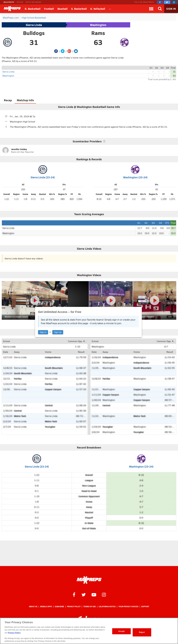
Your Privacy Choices (128, 607)
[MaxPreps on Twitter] (167, 2)
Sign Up (58, 332)
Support (145, 607)
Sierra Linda (34, 25)
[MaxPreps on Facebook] (160, 2)
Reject (142, 632)
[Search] (160, 9)
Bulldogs (34, 33)
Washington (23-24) (135, 177)
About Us (33, 607)
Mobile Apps (46, 607)
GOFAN (20, 2)
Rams (98, 33)
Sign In (43, 332)
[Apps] (151, 9)
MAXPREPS (9, 2)
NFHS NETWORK (34, 2)
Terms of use (90, 607)
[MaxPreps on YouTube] (94, 594)
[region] (89, 631)
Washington (98, 25)
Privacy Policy (74, 607)
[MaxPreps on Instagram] (174, 2)
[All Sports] (110, 9)
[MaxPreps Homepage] (89, 580)
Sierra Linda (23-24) (43, 177)
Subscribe (59, 607)
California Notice (107, 607)
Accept (121, 631)
